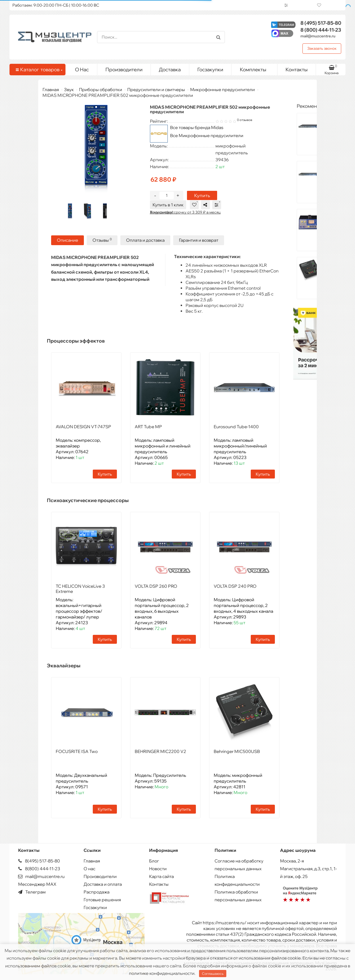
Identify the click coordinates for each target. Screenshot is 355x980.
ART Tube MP (148, 426)
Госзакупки (210, 69)
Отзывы (102, 240)
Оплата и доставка (145, 240)
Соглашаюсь (213, 974)
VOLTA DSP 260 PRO (156, 586)
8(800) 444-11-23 (39, 868)
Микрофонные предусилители (222, 90)
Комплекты (256, 68)
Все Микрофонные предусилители (207, 136)
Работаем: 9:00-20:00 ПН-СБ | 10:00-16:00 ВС (56, 5)
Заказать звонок (322, 48)
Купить (202, 195)
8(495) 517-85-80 (39, 861)
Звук (69, 90)
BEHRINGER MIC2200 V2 (160, 751)
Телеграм (32, 892)
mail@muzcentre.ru (318, 36)
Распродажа (97, 892)
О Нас (82, 69)
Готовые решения (102, 899)
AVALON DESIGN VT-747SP (83, 426)
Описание (67, 240)
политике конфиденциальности (162, 973)
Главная (51, 90)
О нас (89, 868)
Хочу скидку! (161, 212)
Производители (124, 69)
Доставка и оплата (103, 884)
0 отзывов (245, 120)
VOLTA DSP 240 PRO (235, 586)
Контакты (297, 69)
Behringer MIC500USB (237, 751)
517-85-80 (321, 23)
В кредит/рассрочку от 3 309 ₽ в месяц (185, 212)
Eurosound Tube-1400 (236, 426)
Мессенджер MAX (37, 884)
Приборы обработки (101, 90)
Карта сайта (161, 876)
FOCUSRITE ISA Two (77, 751)
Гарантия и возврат (199, 240)
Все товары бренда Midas (197, 127)
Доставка (170, 69)
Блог (154, 861)
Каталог (38, 70)
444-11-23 (321, 30)
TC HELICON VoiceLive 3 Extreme (80, 588)
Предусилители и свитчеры (156, 90)
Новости (158, 868)
